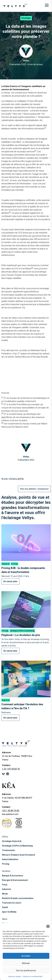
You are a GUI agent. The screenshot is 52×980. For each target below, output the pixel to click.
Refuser (26, 963)
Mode (5, 894)
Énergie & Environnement (15, 880)
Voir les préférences (26, 971)
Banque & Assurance (13, 876)
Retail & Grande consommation (18, 898)
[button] (48, 926)
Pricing (6, 864)
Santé (5, 907)
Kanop (20, 414)
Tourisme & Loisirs (12, 903)
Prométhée (22, 404)
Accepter (26, 956)
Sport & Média (9, 912)
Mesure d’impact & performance (19, 855)
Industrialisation (10, 859)
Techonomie (8, 850)
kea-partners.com (10, 814)
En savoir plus (10, 581)
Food (5, 885)
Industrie (6, 889)
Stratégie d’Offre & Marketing (17, 846)
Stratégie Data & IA (12, 841)
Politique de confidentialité (32, 977)
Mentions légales (15, 977)
